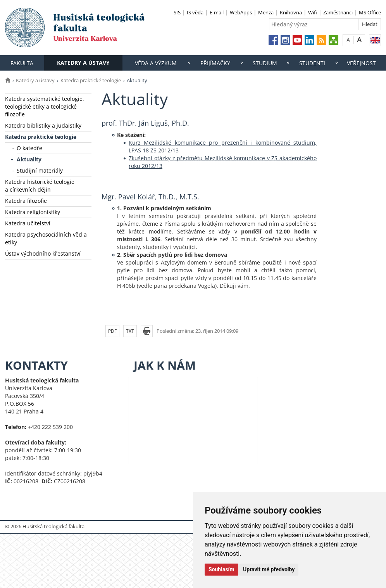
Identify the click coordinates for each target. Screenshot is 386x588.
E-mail (217, 12)
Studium (265, 63)
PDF (112, 331)
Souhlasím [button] (221, 569)
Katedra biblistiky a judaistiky (43, 125)
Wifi (313, 12)
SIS (177, 12)
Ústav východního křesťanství (43, 253)
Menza (266, 12)
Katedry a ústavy (83, 63)
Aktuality (29, 159)
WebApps (241, 12)
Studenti (312, 63)
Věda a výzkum (156, 63)
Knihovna (291, 12)
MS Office (370, 12)
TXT (130, 331)
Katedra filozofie (26, 201)
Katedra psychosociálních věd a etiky (46, 238)
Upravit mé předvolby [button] (269, 569)
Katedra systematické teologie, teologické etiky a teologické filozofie (45, 106)
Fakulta (22, 63)
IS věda (195, 12)
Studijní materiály (40, 170)
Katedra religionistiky (33, 212)
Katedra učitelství (28, 223)
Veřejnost (361, 63)
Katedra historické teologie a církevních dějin (40, 186)
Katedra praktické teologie (91, 80)
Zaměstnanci (338, 12)
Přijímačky (215, 63)
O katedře (29, 148)
